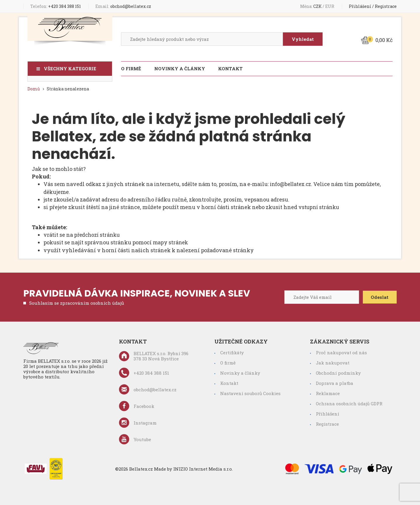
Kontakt (230, 69)
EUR (330, 6)
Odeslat (379, 296)
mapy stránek (171, 242)
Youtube (135, 438)
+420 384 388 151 (56, 6)
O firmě (131, 69)
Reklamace (328, 392)
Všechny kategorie (70, 69)
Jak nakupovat (333, 362)
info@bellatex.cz (292, 184)
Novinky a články (180, 69)
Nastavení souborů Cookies (250, 392)
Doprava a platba (335, 382)
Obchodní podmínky (338, 372)
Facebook (137, 405)
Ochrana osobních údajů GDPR (349, 403)
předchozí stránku (98, 234)
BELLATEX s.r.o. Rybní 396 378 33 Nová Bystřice (154, 355)
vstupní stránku (320, 207)
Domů (34, 89)
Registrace (386, 6)
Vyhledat (302, 39)
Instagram (138, 422)
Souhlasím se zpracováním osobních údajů (77, 302)
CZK (318, 6)
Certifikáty (232, 352)
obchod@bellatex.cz (123, 6)
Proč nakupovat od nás (341, 352)
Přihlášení (360, 6)
